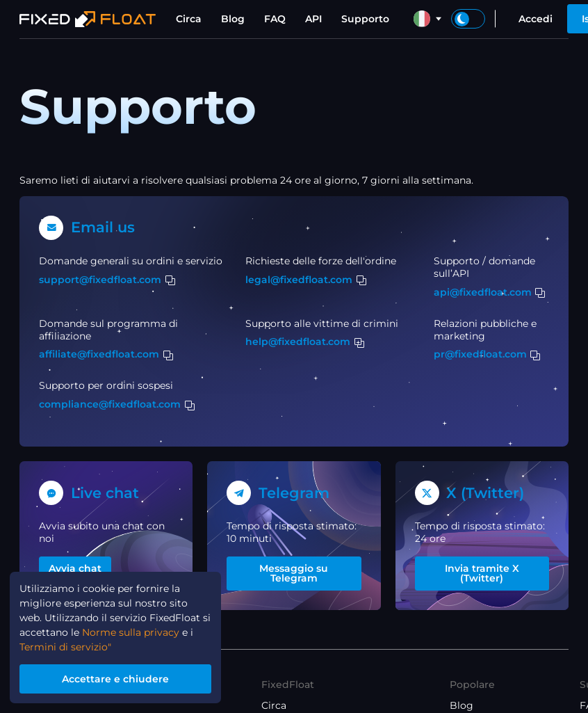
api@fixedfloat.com (483, 292)
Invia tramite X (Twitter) (482, 573)
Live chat (105, 493)
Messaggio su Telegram (294, 573)
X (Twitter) (485, 493)
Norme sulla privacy (131, 634)
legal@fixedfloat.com (299, 280)
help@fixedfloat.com (298, 342)
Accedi (536, 19)
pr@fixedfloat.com (480, 354)
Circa (189, 19)
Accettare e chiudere (115, 679)
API (313, 19)
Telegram (294, 493)
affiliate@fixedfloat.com (99, 354)
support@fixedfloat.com (100, 280)
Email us (103, 227)
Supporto (365, 19)
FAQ (275, 19)
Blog (233, 19)
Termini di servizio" (65, 648)
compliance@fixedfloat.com (110, 404)
